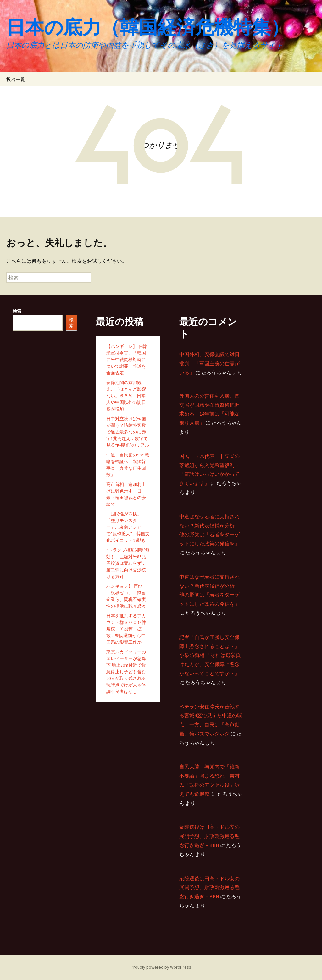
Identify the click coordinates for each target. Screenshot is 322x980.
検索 (17, 311)
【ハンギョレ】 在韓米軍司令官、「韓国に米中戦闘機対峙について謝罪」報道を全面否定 (127, 360)
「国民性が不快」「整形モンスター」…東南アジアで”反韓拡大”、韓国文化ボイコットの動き (128, 527)
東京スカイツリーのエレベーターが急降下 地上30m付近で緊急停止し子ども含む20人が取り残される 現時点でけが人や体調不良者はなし (126, 672)
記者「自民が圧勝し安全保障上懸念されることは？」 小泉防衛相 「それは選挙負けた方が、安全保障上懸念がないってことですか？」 (210, 655)
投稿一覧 (16, 79)
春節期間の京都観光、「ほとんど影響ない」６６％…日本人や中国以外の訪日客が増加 (126, 396)
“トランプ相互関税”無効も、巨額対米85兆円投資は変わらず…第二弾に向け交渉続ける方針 (128, 563)
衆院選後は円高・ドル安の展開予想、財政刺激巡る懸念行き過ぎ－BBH (209, 836)
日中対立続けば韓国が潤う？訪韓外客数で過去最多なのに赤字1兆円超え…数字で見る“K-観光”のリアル (128, 432)
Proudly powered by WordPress (161, 967)
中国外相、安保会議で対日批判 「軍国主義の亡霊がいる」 (209, 363)
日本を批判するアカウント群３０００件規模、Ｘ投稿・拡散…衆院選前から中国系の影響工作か (126, 629)
